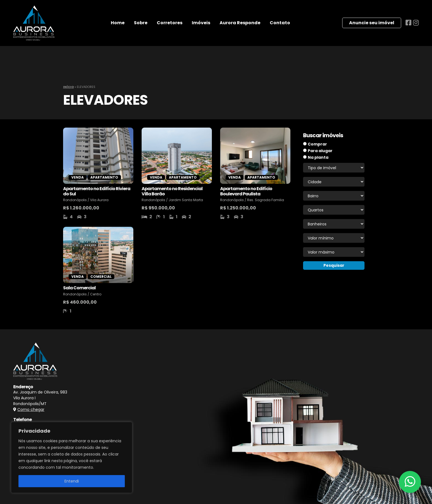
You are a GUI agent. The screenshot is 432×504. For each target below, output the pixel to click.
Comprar (317, 144)
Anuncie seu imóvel (372, 23)
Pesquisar (334, 265)
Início (68, 87)
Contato (280, 23)
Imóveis (201, 23)
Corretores (170, 23)
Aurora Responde (240, 23)
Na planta (318, 157)
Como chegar (31, 409)
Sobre (141, 23)
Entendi (72, 481)
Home (118, 23)
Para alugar (320, 151)
